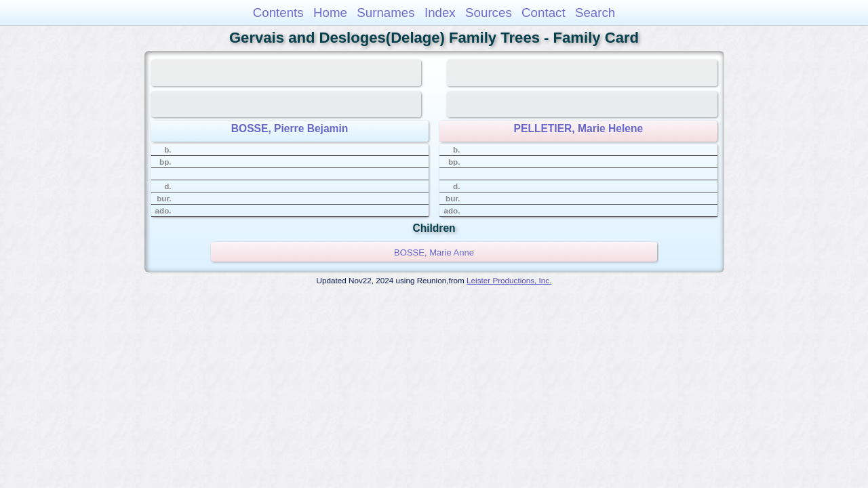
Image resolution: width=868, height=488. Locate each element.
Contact (544, 13)
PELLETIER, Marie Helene (579, 128)
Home (330, 13)
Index (440, 13)
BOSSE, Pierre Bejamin (290, 128)
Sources (489, 13)
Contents (278, 13)
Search (595, 13)
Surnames (386, 13)
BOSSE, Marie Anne (434, 252)
